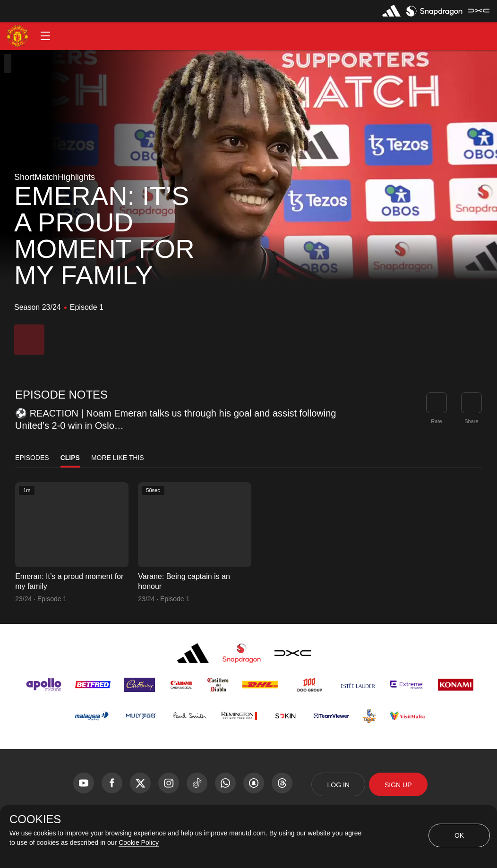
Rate (436, 421)
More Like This (118, 458)
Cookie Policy (139, 842)
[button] (45, 36)
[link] (471, 403)
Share (471, 421)
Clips (70, 458)
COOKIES (35, 819)
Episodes (32, 458)
